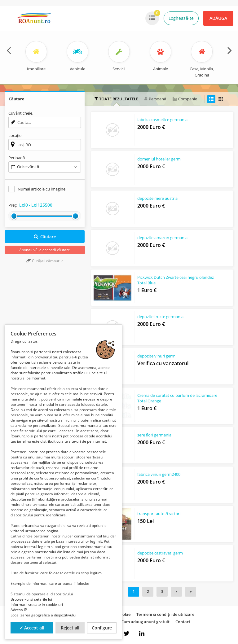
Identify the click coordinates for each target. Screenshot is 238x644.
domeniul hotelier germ (159, 159)
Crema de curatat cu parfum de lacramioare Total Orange (166, 399)
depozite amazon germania (162, 238)
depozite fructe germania (160, 317)
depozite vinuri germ (156, 357)
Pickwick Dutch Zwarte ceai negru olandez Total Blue (176, 280)
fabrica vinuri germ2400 (159, 475)
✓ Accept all (32, 628)
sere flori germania (154, 435)
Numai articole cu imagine (42, 189)
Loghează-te (181, 18)
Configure (102, 628)
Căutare (45, 237)
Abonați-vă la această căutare (45, 250)
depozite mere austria (157, 199)
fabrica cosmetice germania (162, 120)
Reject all (70, 628)
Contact (183, 622)
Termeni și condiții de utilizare (165, 614)
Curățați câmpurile (45, 261)
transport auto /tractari (159, 514)
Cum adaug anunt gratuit (145, 622)
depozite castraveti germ (160, 554)
